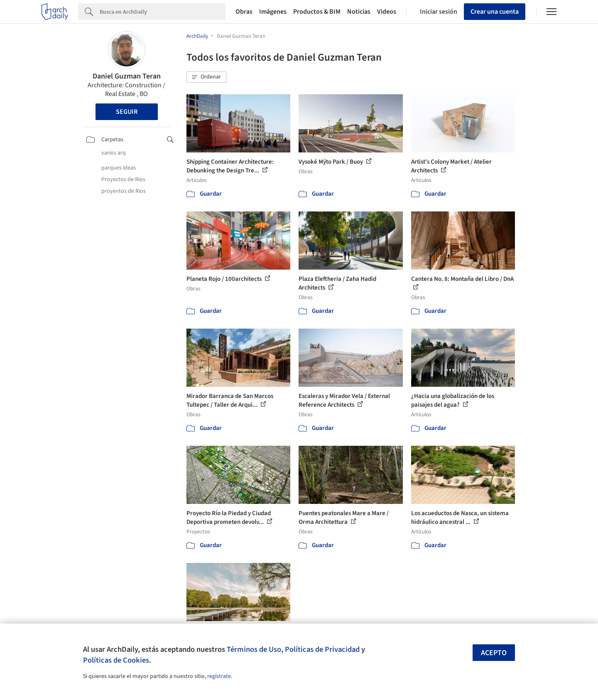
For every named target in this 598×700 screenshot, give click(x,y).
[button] (206, 77)
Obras (244, 12)
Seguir (127, 112)
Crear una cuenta (495, 12)
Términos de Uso (254, 649)
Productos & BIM (317, 12)
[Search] (163, 12)
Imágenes (273, 12)
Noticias (359, 12)
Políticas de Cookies (116, 660)
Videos (387, 12)
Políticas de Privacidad (322, 649)
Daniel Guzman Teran (127, 76)
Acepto (494, 653)
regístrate (219, 676)
